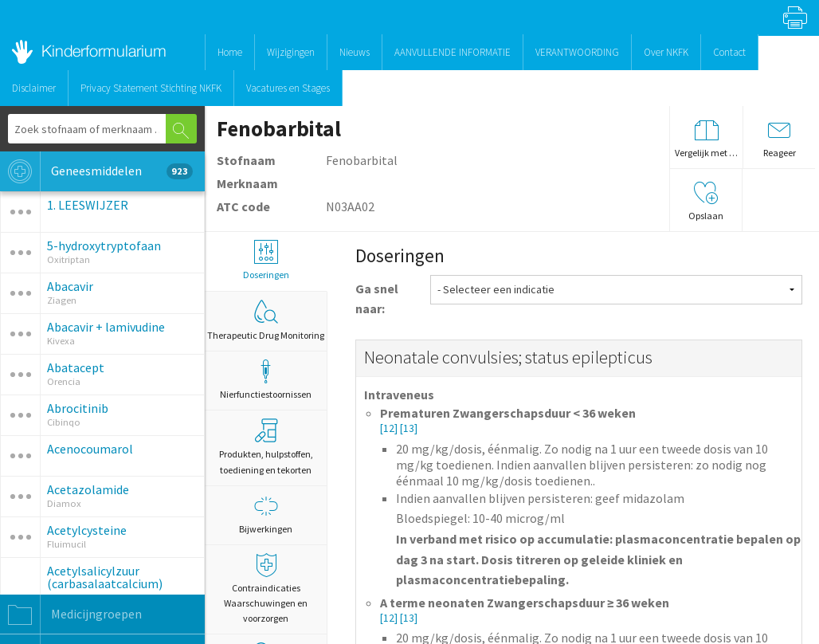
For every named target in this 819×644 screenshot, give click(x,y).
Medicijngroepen (71, 615)
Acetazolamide (88, 489)
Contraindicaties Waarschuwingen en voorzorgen (266, 589)
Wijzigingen (291, 52)
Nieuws (355, 52)
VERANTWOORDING (577, 52)
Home (230, 52)
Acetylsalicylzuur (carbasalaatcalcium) (105, 577)
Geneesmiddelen (96, 171)
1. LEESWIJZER (88, 205)
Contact (729, 52)
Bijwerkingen (266, 514)
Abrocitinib (78, 408)
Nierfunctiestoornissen (266, 380)
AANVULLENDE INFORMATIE (453, 52)
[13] (409, 428)
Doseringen (266, 260)
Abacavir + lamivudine (106, 327)
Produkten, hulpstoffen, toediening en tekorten (266, 447)
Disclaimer (34, 88)
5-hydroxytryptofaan (104, 245)
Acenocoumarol (90, 449)
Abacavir (70, 286)
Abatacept (76, 367)
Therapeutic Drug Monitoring (266, 320)
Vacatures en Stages (288, 88)
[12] (390, 428)
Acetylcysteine (87, 530)
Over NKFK (666, 52)
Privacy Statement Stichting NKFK (151, 88)
